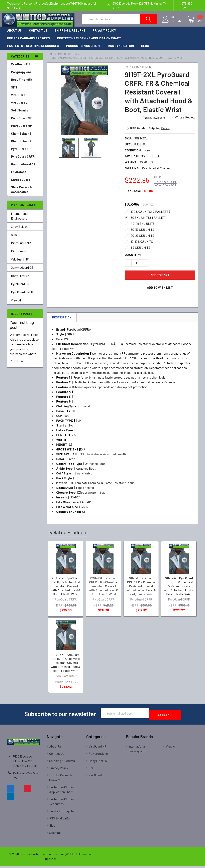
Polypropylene (21, 76)
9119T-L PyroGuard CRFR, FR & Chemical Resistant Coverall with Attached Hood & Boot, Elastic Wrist (141, 590)
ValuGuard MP (21, 68)
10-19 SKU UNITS (142, 245)
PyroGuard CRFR (23, 160)
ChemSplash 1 (21, 137)
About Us (15, 34)
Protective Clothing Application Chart (89, 42)
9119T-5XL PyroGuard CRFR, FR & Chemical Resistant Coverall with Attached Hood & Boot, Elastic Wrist (66, 666)
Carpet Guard (21, 183)
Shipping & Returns (70, 34)
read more (17, 364)
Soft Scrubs (20, 114)
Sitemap (55, 835)
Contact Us (38, 34)
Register (172, 23)
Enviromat (19, 175)
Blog (145, 49)
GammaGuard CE (23, 168)
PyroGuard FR (21, 152)
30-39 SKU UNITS (142, 233)
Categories (20, 60)
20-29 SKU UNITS (142, 239)
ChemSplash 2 (21, 145)
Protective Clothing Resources (33, 49)
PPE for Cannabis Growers (29, 42)
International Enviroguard (20, 219)
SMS (14, 91)
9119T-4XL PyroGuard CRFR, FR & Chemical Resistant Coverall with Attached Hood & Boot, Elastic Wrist (103, 590)
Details (165, 132)
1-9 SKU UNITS (140, 251)
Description (62, 321)
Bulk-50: (139, 208)
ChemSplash (19, 230)
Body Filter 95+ (22, 83)
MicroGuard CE (21, 122)
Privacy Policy (104, 34)
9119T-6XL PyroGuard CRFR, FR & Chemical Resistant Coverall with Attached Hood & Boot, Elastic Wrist (66, 590)
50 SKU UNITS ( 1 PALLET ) (148, 221)
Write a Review (185, 121)
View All (16, 304)
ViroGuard (18, 98)
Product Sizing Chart (83, 49)
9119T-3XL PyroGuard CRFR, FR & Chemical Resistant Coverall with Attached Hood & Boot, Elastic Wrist (179, 590)
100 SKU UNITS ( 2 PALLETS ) (150, 215)
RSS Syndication (121, 49)
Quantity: (133, 258)
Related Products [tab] (68, 536)
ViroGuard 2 (19, 106)
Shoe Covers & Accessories (21, 193)
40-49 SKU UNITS (143, 227)
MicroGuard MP (22, 129)
